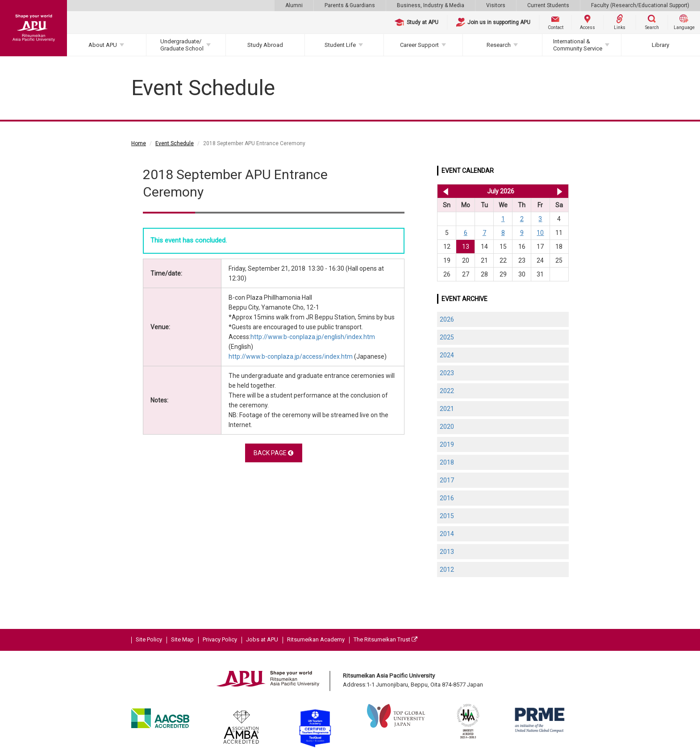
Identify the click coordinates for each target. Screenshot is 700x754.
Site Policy (149, 639)
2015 (447, 516)
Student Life (340, 45)
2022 (447, 391)
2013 (447, 552)
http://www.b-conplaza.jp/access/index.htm (291, 356)
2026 (447, 319)
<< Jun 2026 (444, 191)
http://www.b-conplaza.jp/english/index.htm (313, 337)
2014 (447, 534)
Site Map (182, 639)
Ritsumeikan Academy (316, 639)
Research (499, 45)
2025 (447, 337)
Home (139, 143)
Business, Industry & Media (431, 5)
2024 (447, 355)
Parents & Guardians (350, 5)
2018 (447, 462)
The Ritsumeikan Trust (385, 639)
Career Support (419, 45)
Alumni (294, 5)
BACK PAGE (273, 453)
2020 (447, 427)
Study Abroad (265, 45)
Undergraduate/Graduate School (182, 45)
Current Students (548, 5)
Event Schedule (175, 143)
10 (540, 233)
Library (660, 45)
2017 (447, 480)
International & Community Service (578, 45)
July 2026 (501, 191)
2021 (447, 409)
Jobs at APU (262, 639)
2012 (447, 570)
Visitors (496, 5)
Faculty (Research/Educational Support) (640, 5)
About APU (103, 45)
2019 (447, 444)
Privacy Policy (220, 639)
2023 (447, 373)
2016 (447, 498)
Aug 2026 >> (560, 191)
